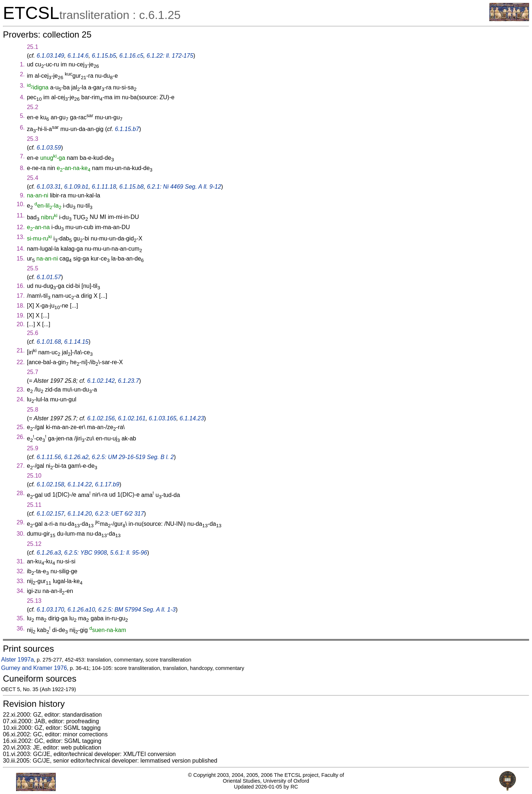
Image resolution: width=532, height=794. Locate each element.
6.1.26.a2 (76, 457)
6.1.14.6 (78, 56)
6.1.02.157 (50, 514)
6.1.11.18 (104, 187)
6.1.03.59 (49, 148)
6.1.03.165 (163, 418)
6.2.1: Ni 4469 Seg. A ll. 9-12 (184, 187)
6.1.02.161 (132, 418)
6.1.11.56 (49, 457)
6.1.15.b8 (131, 187)
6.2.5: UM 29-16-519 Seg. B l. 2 (133, 457)
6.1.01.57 (49, 277)
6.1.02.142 (101, 381)
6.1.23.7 (129, 381)
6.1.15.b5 (104, 56)
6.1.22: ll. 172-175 (170, 56)
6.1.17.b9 (107, 484)
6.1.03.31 (49, 187)
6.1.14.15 (76, 342)
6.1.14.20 (80, 514)
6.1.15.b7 (127, 129)
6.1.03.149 (50, 56)
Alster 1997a (18, 660)
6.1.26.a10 (81, 610)
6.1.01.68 (49, 342)
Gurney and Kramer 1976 (34, 668)
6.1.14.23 (192, 418)
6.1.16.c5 (131, 56)
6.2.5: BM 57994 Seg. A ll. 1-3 (137, 610)
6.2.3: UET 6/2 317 (120, 514)
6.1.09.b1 (76, 187)
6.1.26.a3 (49, 553)
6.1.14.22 (80, 484)
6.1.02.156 (101, 418)
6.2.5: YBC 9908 (86, 553)
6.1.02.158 (50, 484)
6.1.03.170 (50, 610)
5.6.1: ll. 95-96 (129, 553)
